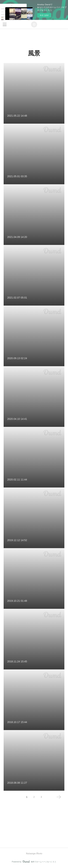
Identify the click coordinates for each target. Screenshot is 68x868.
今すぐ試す (44, 15)
